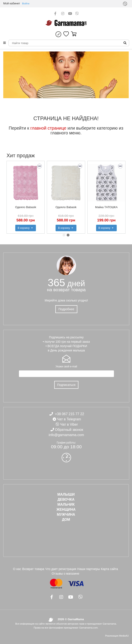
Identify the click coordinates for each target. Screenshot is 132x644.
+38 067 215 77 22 (69, 414)
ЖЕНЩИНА (66, 510)
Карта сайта (109, 569)
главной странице (48, 128)
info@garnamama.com (66, 435)
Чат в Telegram (69, 419)
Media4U (124, 636)
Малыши (66, 494)
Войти (26, 3)
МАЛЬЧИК (66, 504)
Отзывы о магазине (65, 574)
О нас (17, 569)
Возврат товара (33, 569)
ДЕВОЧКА (66, 499)
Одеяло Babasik (26, 207)
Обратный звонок (69, 430)
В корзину (26, 228)
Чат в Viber (69, 424)
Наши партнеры (89, 569)
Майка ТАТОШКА (106, 207)
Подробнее (66, 309)
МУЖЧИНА (66, 515)
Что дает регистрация (61, 569)
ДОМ (66, 520)
